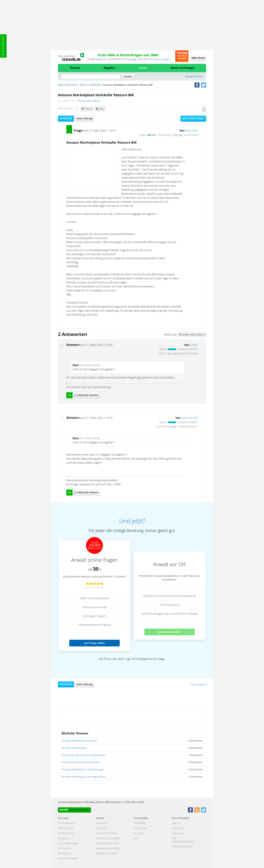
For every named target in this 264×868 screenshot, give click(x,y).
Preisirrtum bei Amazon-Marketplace (83, 755)
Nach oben (198, 685)
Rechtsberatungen (159, 59)
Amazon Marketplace (74, 748)
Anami (194, 345)
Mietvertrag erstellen (107, 854)
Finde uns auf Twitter (107, 833)
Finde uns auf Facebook (108, 838)
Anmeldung (140, 823)
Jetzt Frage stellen (94, 643)
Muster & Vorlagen (183, 68)
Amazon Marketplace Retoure (79, 741)
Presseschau (65, 849)
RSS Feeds (101, 828)
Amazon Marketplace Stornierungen (83, 770)
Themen (75, 68)
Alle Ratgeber (65, 854)
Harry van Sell (189, 418)
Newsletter (102, 823)
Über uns (176, 823)
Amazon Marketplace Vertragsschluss (84, 777)
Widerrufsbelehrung (182, 847)
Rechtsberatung (66, 833)
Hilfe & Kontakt (3, 46)
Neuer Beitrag (84, 119)
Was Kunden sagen (68, 843)
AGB (136, 838)
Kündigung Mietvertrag (108, 849)
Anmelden (63, 838)
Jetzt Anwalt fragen (193, 119)
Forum (143, 68)
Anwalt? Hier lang (194, 77)
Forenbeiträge (128, 59)
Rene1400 (192, 131)
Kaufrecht (95, 85)
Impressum (178, 828)
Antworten (66, 119)
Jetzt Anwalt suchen (170, 632)
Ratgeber (101, 59)
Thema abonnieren (89, 101)
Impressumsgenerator (108, 843)
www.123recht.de (68, 85)
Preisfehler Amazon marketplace (81, 762)
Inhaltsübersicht (66, 823)
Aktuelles (138, 833)
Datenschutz (178, 833)
